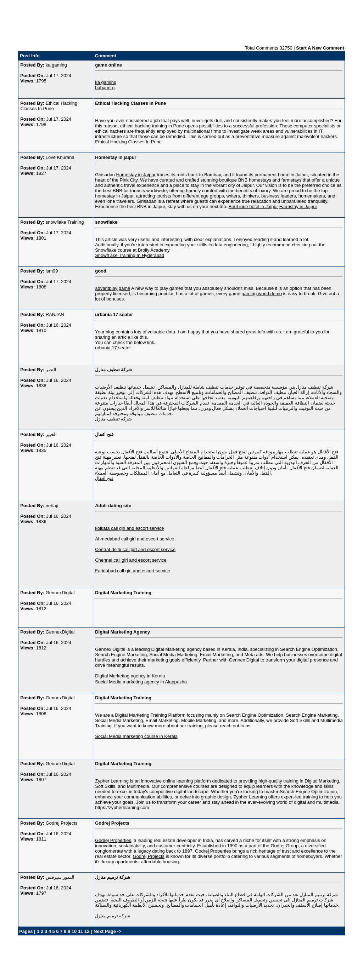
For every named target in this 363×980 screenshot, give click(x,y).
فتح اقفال (104, 478)
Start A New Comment (320, 48)
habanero (105, 88)
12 (87, 931)
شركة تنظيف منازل (113, 419)
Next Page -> (107, 931)
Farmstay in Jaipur (298, 207)
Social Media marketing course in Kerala (136, 736)
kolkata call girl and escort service (129, 528)
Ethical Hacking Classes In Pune (128, 142)
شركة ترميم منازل (113, 916)
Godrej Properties (113, 840)
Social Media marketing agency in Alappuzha (141, 682)
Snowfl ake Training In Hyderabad (130, 255)
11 (80, 931)
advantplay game (113, 288)
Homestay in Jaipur (136, 175)
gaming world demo (262, 294)
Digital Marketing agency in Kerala (130, 676)
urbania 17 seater (113, 348)
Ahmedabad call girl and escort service (135, 539)
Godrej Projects (149, 856)
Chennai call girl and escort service (131, 560)
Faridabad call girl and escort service (133, 571)
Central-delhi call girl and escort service (135, 549)
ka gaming (106, 82)
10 (74, 931)
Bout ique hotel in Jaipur (253, 207)
